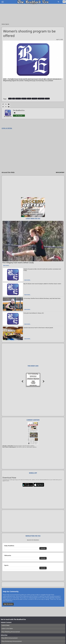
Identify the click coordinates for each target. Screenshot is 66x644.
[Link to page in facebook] (3, 104)
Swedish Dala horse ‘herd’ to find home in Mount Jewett (38, 328)
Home (3, 24)
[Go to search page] (58, 2)
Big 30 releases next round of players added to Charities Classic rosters (42, 284)
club (14, 99)
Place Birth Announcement (10, 638)
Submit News (6, 625)
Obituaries (8, 555)
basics (10, 99)
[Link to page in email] (9, 104)
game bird (24, 99)
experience (18, 99)
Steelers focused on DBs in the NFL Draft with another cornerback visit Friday (42, 270)
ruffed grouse (41, 99)
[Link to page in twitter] (6, 104)
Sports (7, 24)
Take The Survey (8, 604)
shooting (47, 99)
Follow (20, 116)
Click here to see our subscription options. (26, 447)
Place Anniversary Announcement (12, 641)
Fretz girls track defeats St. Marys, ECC (34, 313)
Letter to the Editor (7, 629)
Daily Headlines (9, 546)
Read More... (6, 266)
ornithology (35, 99)
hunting (29, 99)
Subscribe (43, 548)
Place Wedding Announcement (11, 632)
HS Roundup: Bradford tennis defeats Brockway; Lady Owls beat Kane (42, 298)
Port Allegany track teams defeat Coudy (18, 263)
